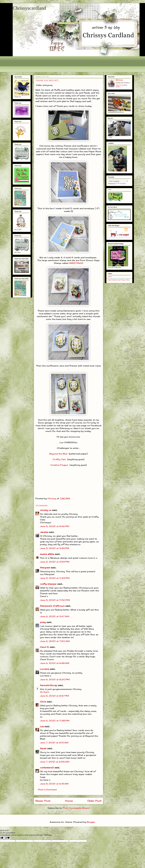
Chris (43, 702)
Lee (42, 726)
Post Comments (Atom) (76, 808)
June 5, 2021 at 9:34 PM (55, 548)
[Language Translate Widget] (118, 181)
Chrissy (120, 80)
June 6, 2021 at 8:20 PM (55, 679)
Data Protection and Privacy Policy (119, 280)
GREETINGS (76, 263)
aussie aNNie (47, 554)
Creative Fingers (59, 465)
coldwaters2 (47, 768)
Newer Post (43, 801)
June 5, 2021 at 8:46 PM (55, 526)
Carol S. (45, 647)
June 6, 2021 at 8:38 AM (55, 663)
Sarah (43, 748)
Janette (44, 532)
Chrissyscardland (29, 8)
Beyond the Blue (58, 454)
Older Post (94, 801)
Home (69, 801)
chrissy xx (46, 510)
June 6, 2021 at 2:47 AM (55, 616)
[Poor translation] (7, 838)
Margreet (45, 568)
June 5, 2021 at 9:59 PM (55, 562)
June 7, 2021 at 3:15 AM (54, 743)
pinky (43, 622)
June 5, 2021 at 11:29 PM (55, 578)
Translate (121, 184)
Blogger (91, 822)
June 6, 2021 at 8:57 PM (54, 696)
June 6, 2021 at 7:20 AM (55, 641)
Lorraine (45, 669)
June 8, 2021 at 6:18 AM (54, 784)
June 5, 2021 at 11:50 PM (55, 600)
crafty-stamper (48, 584)
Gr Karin (45, 692)
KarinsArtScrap (49, 685)
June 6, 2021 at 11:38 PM (55, 721)
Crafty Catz (59, 459)
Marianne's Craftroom (52, 606)
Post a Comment (47, 790)
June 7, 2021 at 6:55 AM (55, 762)
